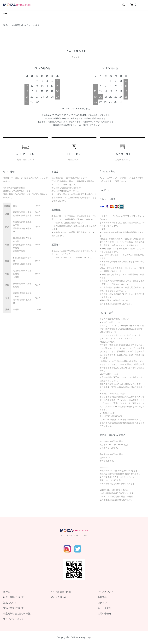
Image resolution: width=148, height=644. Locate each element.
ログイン (102, 603)
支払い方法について (13, 608)
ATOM (62, 597)
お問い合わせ (104, 614)
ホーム (6, 14)
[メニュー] (143, 5)
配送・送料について (13, 597)
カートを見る (104, 608)
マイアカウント (106, 592)
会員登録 (102, 597)
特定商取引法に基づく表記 (17, 614)
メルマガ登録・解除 (61, 592)
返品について (10, 603)
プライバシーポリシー (15, 619)
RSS (53, 597)
